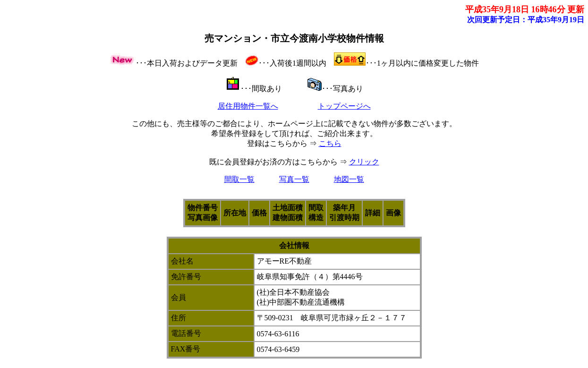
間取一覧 (239, 179)
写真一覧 (294, 179)
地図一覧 (349, 179)
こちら (330, 143)
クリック (364, 162)
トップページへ (344, 106)
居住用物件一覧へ (248, 106)
